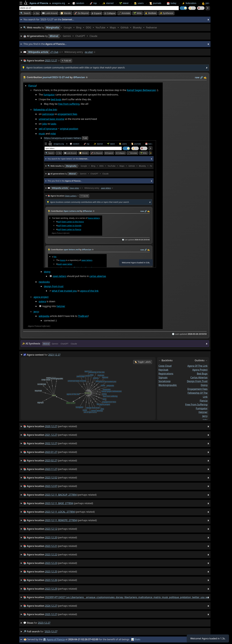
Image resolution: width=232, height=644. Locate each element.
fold (85, 138)
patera (42, 301)
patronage (48, 114)
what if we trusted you (64, 291)
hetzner (61, 306)
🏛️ (45, 639)
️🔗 (202, 77)
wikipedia (44, 316)
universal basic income (51, 119)
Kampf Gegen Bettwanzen (141, 90)
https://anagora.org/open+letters (63, 138)
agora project (41, 297)
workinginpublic (168, 385)
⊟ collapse (110, 13)
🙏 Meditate (151, 13)
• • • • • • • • (91, 28)
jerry (36, 312)
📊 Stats (136, 639)
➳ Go (36, 13)
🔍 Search (25, 13)
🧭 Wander (66, 13)
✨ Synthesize (166, 13)
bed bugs (56, 100)
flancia (204, 401)
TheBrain (83, 316)
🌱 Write (138, 13)
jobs (45, 124)
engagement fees (67, 114)
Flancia (32, 86)
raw (197, 77)
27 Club (54, 52)
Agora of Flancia (56, 639)
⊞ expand (96, 13)
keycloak (163, 370)
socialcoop (164, 381)
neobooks (44, 282)
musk (42, 134)
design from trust (54, 286)
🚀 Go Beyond (81, 13)
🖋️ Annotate (124, 13)
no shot (89, 52)
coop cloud (165, 366)
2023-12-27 (44, 623)
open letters (60, 276)
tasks (53, 124)
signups (163, 377)
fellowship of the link (45, 110)
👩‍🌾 (25, 77)
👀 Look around (50, 13)
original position (69, 129)
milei (53, 134)
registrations (166, 374)
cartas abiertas (98, 276)
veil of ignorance (48, 129)
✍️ (205, 77)
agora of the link (89, 291)
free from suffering (69, 104)
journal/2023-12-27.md (56, 77)
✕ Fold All (66, 61)
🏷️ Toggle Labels (143, 362)
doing (47, 272)
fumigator (49, 95)
